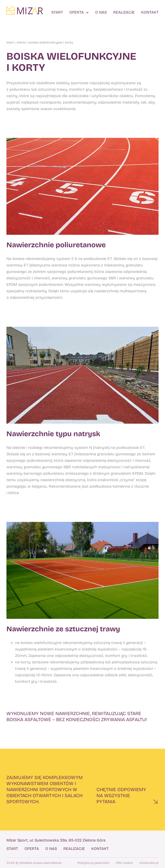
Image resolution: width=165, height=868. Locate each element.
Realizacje (124, 12)
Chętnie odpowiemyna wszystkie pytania (121, 796)
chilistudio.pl (149, 863)
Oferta (79, 12)
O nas (101, 12)
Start (57, 12)
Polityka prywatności (93, 863)
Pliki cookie (124, 863)
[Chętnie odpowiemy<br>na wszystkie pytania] (155, 801)
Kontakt (150, 12)
